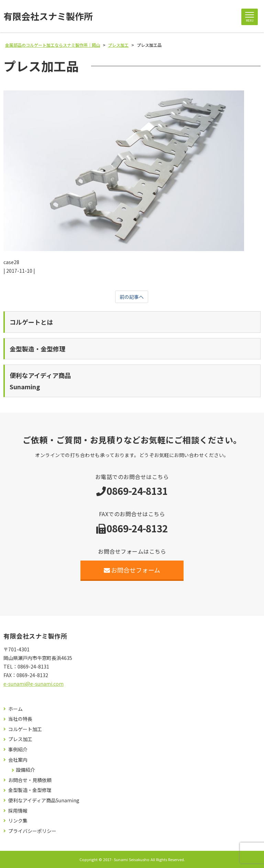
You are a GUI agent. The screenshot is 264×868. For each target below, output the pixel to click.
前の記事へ (132, 297)
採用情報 (18, 811)
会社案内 (18, 760)
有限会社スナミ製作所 (48, 16)
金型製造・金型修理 (30, 790)
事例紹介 (18, 750)
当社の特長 (20, 719)
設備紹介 (25, 770)
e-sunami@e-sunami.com (34, 684)
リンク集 (18, 821)
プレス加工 (20, 739)
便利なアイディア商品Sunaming (44, 800)
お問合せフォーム (132, 570)
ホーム (15, 709)
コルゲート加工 (25, 729)
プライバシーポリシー (32, 831)
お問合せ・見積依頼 (30, 780)
